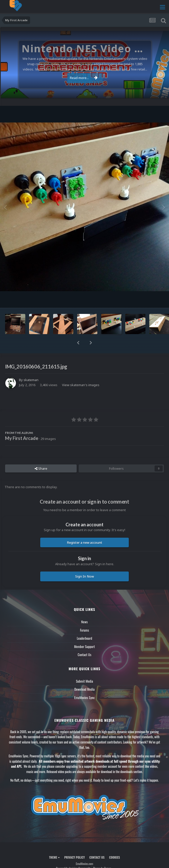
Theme (54, 857)
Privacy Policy (75, 857)
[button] (78, 343)
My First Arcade (22, 438)
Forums (85, 630)
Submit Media (85, 681)
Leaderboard (85, 638)
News (85, 622)
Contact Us (85, 655)
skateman (31, 380)
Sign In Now (85, 576)
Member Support (85, 647)
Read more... (84, 78)
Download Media (85, 689)
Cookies (114, 857)
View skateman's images (81, 385)
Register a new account (85, 542)
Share (41, 468)
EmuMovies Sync (84, 698)
